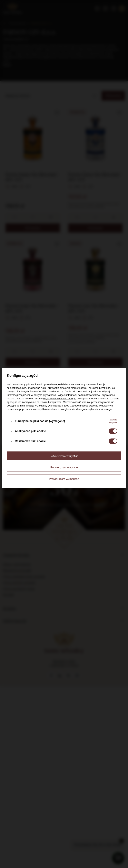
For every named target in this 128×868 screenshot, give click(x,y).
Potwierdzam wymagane (64, 479)
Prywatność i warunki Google (60, 399)
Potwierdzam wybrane (64, 467)
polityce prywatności (45, 395)
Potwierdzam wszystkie (64, 456)
